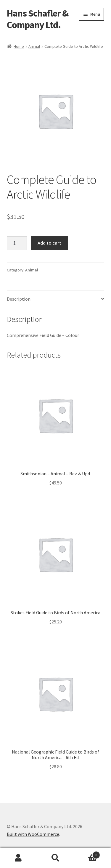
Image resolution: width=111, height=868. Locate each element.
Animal (34, 46)
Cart (87, 854)
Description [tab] (19, 299)
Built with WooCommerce (33, 834)
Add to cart (49, 243)
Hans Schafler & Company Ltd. (38, 19)
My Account (18, 858)
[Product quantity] (17, 243)
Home (19, 46)
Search (55, 858)
